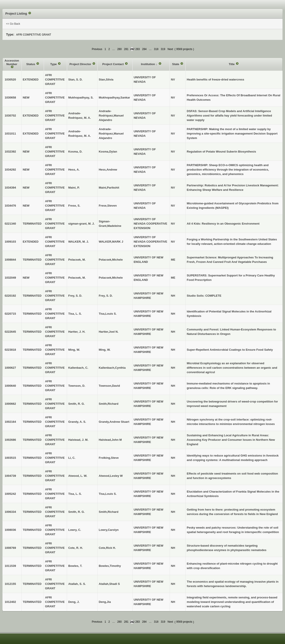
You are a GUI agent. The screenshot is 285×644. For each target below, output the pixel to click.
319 (163, 49)
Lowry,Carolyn (109, 530)
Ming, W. (105, 350)
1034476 (10, 206)
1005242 (10, 494)
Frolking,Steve (109, 458)
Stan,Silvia (106, 79)
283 (138, 49)
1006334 (10, 512)
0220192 (10, 296)
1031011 (10, 134)
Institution (148, 64)
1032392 (10, 152)
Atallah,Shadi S (109, 584)
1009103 (10, 242)
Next (170, 49)
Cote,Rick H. (107, 548)
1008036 (10, 530)
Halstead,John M (110, 440)
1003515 (10, 458)
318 (156, 49)
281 (126, 49)
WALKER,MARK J (111, 242)
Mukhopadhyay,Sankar (114, 98)
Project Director (81, 64)
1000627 (10, 368)
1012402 (10, 602)
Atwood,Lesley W (111, 476)
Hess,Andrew (108, 170)
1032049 (10, 278)
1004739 (10, 476)
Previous (97, 49)
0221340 (10, 224)
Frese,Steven (108, 206)
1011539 (10, 566)
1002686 (10, 440)
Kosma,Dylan (108, 152)
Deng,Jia (105, 602)
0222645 (10, 332)
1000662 (10, 404)
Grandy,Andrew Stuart (114, 422)
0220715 (10, 314)
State (176, 64)
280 (119, 49)
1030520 (10, 79)
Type (54, 64)
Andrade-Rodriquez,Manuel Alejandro (111, 116)
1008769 (10, 548)
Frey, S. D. (106, 296)
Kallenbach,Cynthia (112, 368)
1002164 (10, 422)
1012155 (10, 584)
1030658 (10, 98)
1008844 (10, 260)
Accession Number (12, 62)
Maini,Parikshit (109, 188)
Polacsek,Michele (111, 260)
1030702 (10, 116)
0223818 (10, 350)
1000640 (10, 386)
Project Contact (114, 64)
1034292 (10, 170)
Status (31, 64)
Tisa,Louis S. (108, 314)
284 (144, 49)
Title (232, 64)
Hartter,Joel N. (108, 332)
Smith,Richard (108, 404)
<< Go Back (13, 24)
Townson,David (109, 386)
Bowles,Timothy (110, 566)
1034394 (10, 188)
